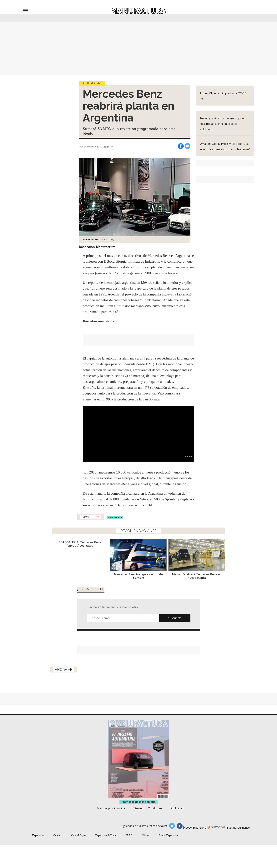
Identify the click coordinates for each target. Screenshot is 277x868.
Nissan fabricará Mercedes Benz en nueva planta (197, 576)
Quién (57, 835)
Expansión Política (106, 835)
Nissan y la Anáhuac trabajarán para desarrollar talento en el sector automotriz (222, 124)
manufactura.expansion (180, 826)
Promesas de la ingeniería (138, 802)
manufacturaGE (172, 826)
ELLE (129, 835)
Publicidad (177, 808)
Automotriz (92, 83)
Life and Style (78, 835)
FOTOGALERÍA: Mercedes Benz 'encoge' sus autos (80, 544)
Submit (175, 618)
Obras (145, 835)
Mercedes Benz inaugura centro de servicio (138, 576)
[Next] (226, 564)
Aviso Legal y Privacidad (111, 808)
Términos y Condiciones (149, 808)
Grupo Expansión (168, 835)
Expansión (38, 835)
